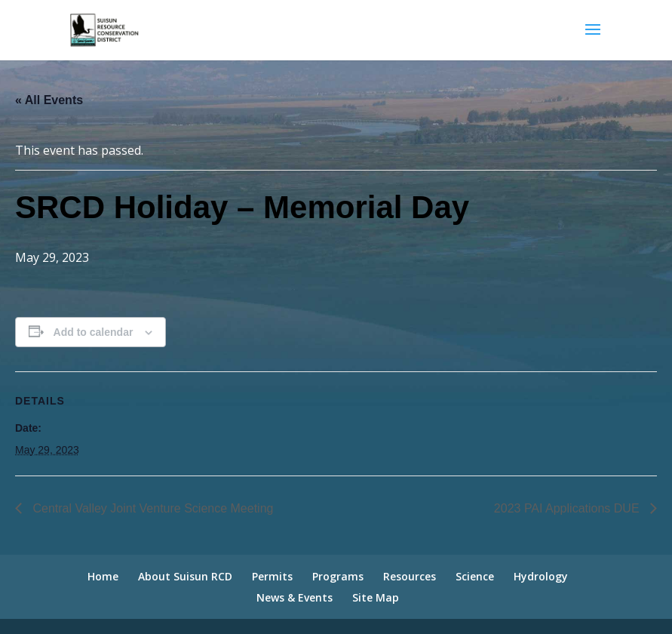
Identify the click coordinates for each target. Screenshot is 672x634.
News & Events (295, 597)
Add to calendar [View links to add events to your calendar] (94, 332)
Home (103, 576)
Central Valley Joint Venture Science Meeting (151, 508)
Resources (410, 576)
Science (475, 576)
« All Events (49, 100)
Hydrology (541, 576)
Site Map (376, 597)
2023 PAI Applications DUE (568, 508)
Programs (338, 576)
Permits (272, 576)
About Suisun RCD (185, 576)
